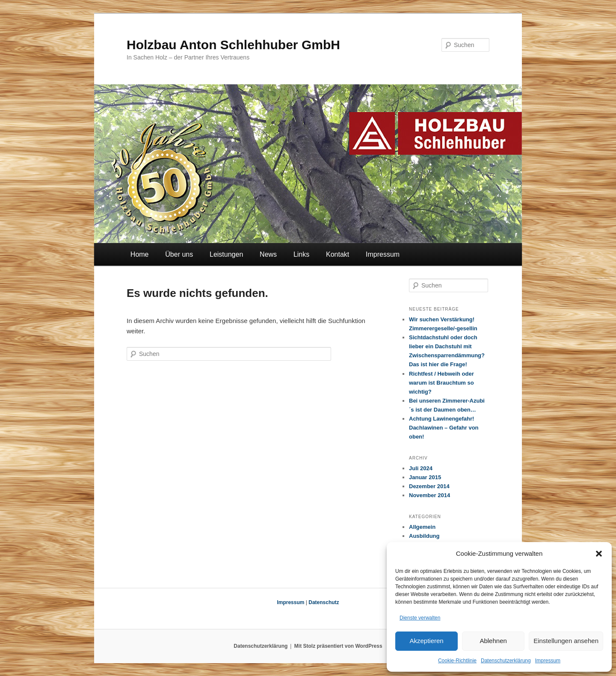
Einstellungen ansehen (566, 641)
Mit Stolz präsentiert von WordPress (338, 646)
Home (140, 254)
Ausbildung (424, 536)
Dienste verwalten (420, 618)
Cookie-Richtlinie (457, 661)
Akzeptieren (426, 641)
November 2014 (429, 495)
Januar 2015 (425, 477)
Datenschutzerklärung (506, 661)
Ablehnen (493, 641)
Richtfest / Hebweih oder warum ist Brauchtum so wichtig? (441, 383)
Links (301, 254)
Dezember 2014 (429, 486)
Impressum (548, 661)
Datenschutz (324, 602)
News (268, 254)
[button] (599, 554)
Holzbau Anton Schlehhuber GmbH (233, 45)
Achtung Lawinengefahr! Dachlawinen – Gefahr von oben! (444, 428)
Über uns (179, 254)
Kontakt (338, 254)
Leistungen (226, 254)
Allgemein (422, 527)
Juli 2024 (421, 468)
